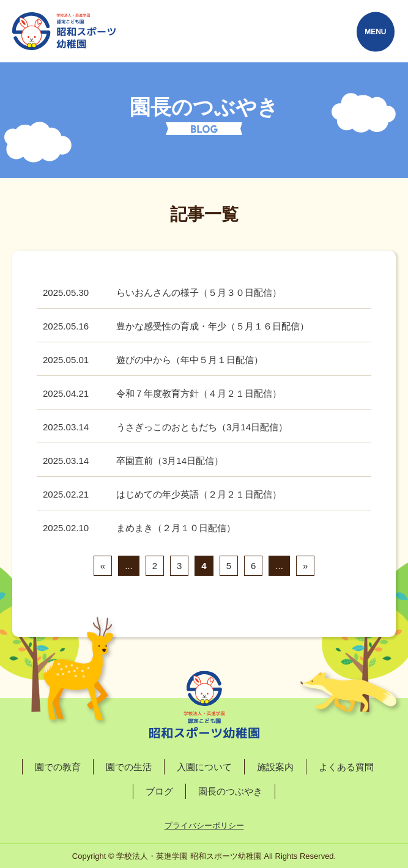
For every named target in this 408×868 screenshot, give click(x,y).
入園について (204, 767)
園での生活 (129, 767)
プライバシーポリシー (204, 826)
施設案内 (275, 767)
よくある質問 (346, 767)
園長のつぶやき (230, 791)
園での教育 (58, 767)
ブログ (159, 791)
